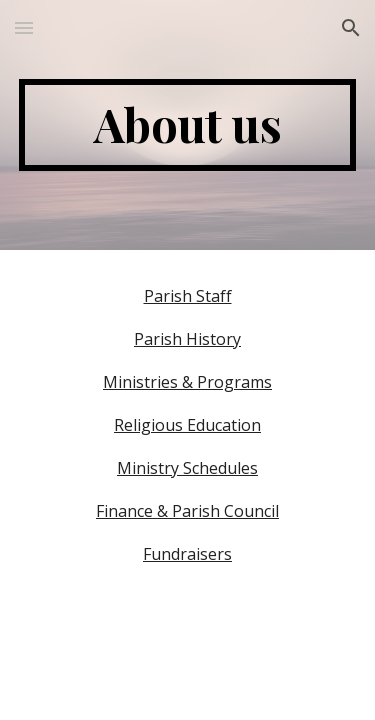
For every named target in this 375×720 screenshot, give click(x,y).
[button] (24, 27)
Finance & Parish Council (187, 511)
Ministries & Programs (187, 382)
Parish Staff (188, 296)
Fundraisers (187, 554)
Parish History (187, 339)
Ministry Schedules (187, 468)
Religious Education (187, 425)
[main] (188, 125)
